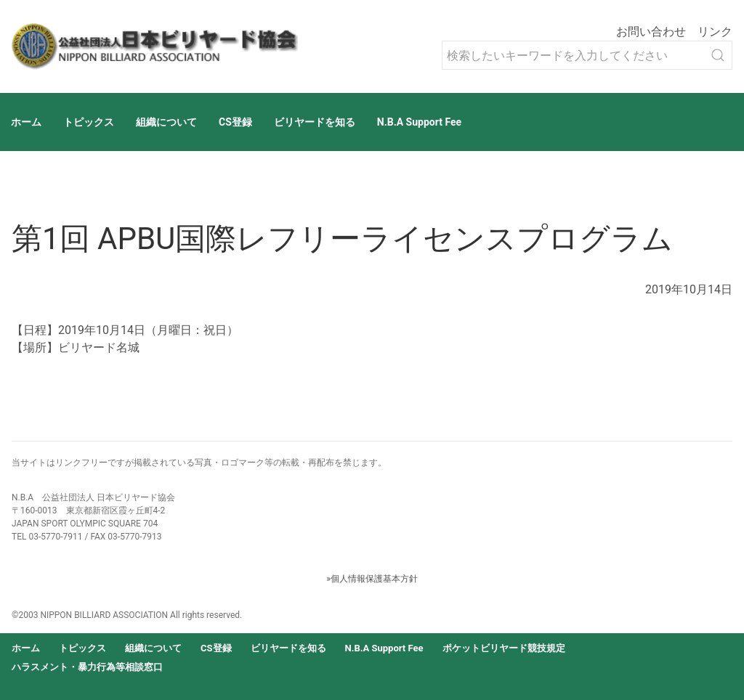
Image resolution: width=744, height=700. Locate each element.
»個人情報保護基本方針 (372, 579)
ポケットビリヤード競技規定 (504, 648)
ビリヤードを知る (315, 122)
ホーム (26, 122)
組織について (166, 122)
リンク (715, 32)
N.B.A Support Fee (419, 122)
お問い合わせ (651, 32)
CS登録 (235, 122)
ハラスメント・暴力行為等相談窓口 (87, 667)
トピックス (89, 122)
